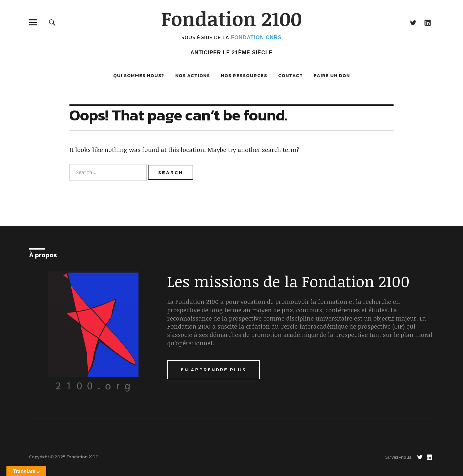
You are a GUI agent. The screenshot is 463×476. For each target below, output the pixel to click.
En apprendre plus (213, 370)
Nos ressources (244, 75)
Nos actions (193, 75)
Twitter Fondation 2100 (413, 22)
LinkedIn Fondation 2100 (427, 22)
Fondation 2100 (232, 18)
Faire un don (332, 75)
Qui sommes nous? (139, 75)
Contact (291, 75)
